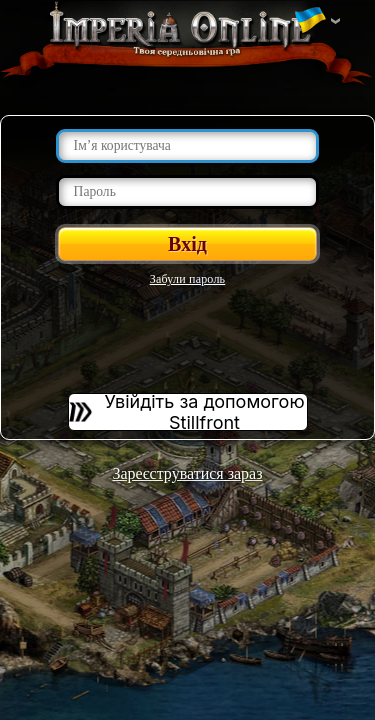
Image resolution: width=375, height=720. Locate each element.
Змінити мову (310, 21)
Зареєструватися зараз (187, 473)
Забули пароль (188, 279)
